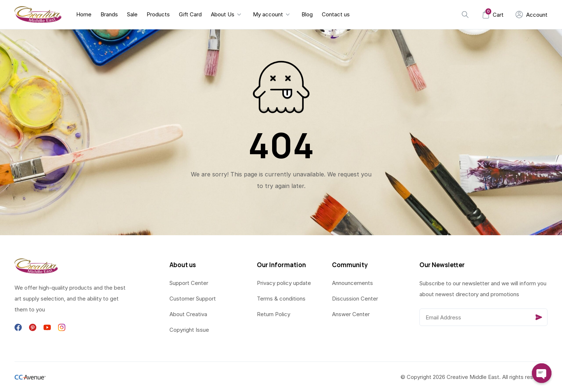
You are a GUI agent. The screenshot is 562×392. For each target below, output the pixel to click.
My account (268, 14)
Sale (132, 14)
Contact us (336, 14)
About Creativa (188, 314)
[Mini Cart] (493, 15)
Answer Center (351, 314)
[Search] (465, 15)
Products (158, 14)
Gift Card (190, 14)
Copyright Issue (189, 330)
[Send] (539, 317)
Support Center (189, 283)
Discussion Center (355, 299)
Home (84, 14)
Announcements (352, 283)
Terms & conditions (281, 299)
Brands (109, 14)
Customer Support (193, 299)
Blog (307, 14)
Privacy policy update (284, 283)
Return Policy (274, 314)
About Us (223, 14)
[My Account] (531, 15)
